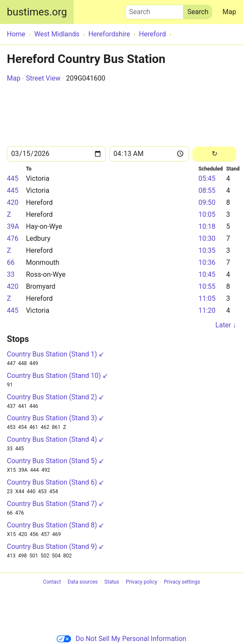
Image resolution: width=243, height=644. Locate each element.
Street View (43, 78)
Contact (52, 582)
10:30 (207, 238)
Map (229, 12)
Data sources (83, 582)
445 (13, 178)
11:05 (207, 298)
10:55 (207, 286)
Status (112, 582)
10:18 (207, 226)
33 (11, 274)
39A (13, 226)
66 (11, 262)
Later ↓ (226, 325)
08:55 (207, 190)
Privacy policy (141, 582)
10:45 (207, 274)
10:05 (207, 214)
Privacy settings (182, 582)
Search (154, 10)
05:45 (207, 178)
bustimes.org (37, 12)
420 (13, 202)
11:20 (207, 310)
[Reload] (214, 154)
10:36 (207, 262)
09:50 (207, 202)
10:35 (207, 250)
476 (13, 238)
